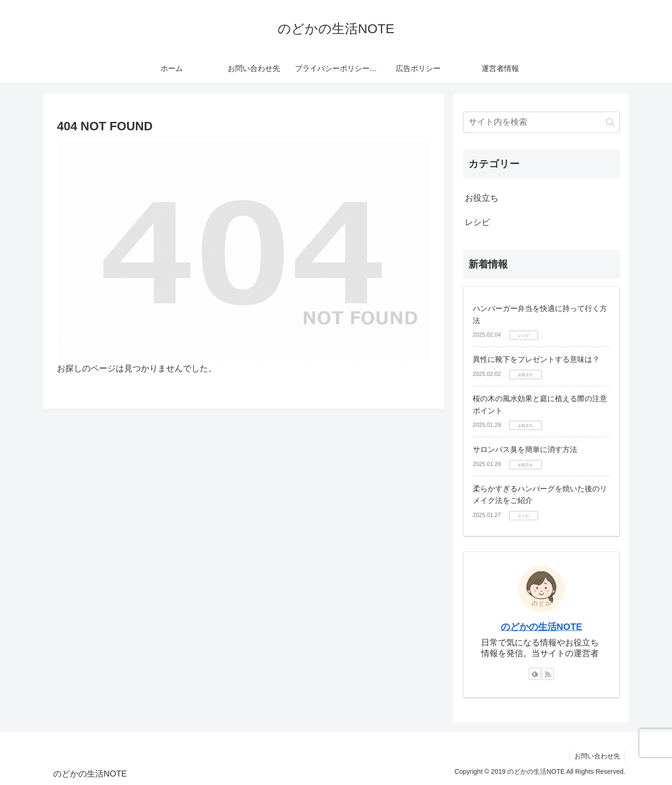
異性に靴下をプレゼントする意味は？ (536, 359)
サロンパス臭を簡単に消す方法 (525, 449)
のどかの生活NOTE (542, 627)
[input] (541, 122)
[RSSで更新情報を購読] (548, 674)
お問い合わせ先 (597, 756)
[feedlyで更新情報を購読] (535, 674)
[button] (610, 122)
